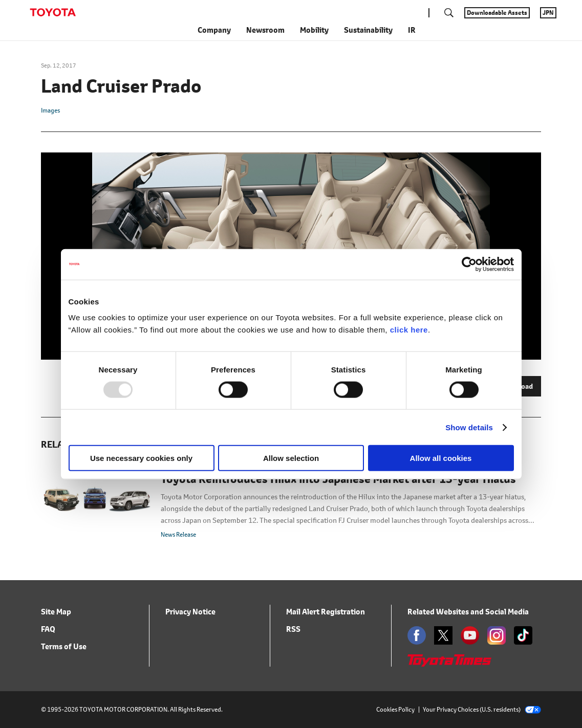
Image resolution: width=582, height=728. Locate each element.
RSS (293, 629)
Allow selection (291, 458)
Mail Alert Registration (326, 612)
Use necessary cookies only (141, 458)
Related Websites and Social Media (468, 612)
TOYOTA (53, 12)
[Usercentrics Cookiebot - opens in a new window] (469, 264)
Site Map (56, 612)
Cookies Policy (395, 709)
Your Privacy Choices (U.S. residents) (482, 709)
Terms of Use (64, 646)
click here (409, 330)
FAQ (48, 629)
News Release (178, 534)
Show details (469, 427)
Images (50, 110)
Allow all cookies (441, 458)
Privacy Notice (190, 612)
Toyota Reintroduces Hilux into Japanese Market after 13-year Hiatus (338, 479)
